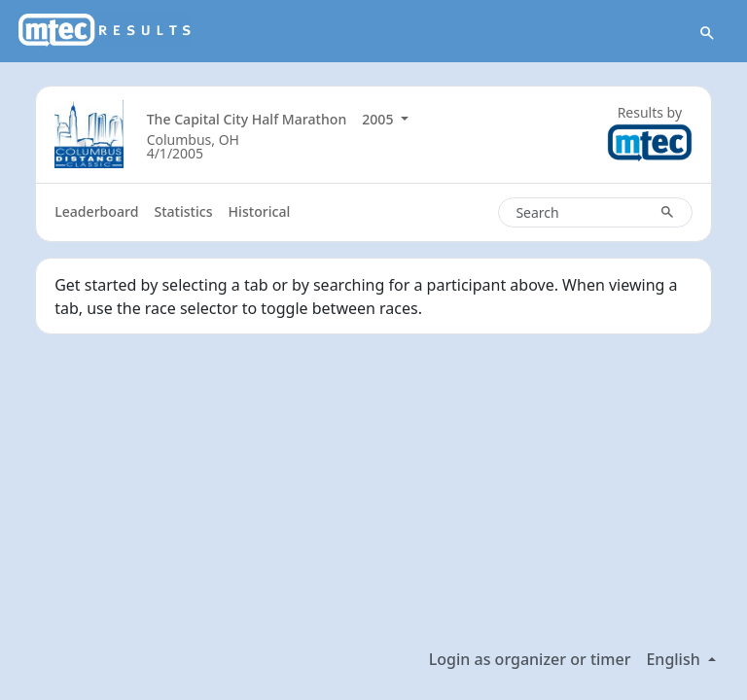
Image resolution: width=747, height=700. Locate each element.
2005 (379, 119)
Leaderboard (96, 211)
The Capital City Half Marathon (247, 119)
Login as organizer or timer (530, 659)
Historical (260, 211)
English (675, 659)
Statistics (183, 211)
